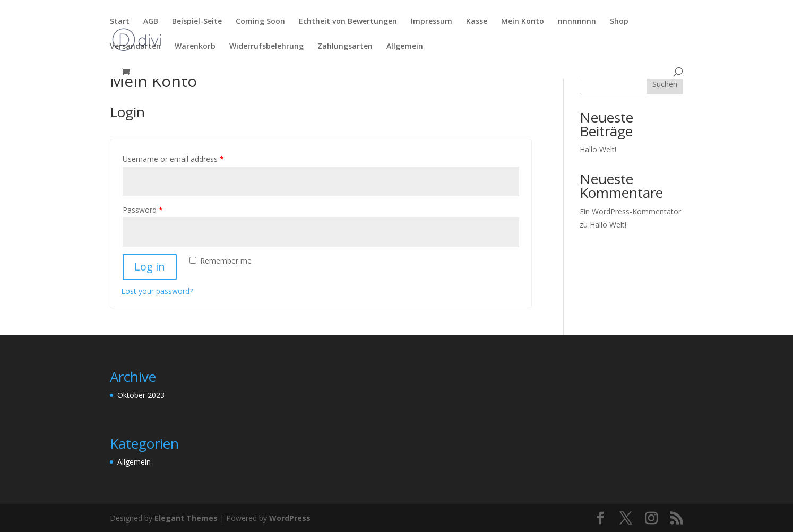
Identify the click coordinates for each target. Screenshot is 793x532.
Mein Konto (523, 22)
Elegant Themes (186, 518)
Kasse (477, 22)
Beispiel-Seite (197, 22)
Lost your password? (157, 291)
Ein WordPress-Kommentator (630, 211)
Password (143, 210)
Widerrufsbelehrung (266, 47)
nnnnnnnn (577, 22)
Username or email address (173, 159)
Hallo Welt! (598, 149)
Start (120, 22)
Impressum (432, 22)
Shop (619, 22)
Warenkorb (195, 47)
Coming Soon (260, 22)
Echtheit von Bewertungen (348, 22)
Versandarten (135, 47)
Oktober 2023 (141, 395)
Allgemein (405, 47)
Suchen (665, 84)
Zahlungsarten (345, 47)
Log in (150, 267)
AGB (151, 22)
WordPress (290, 518)
